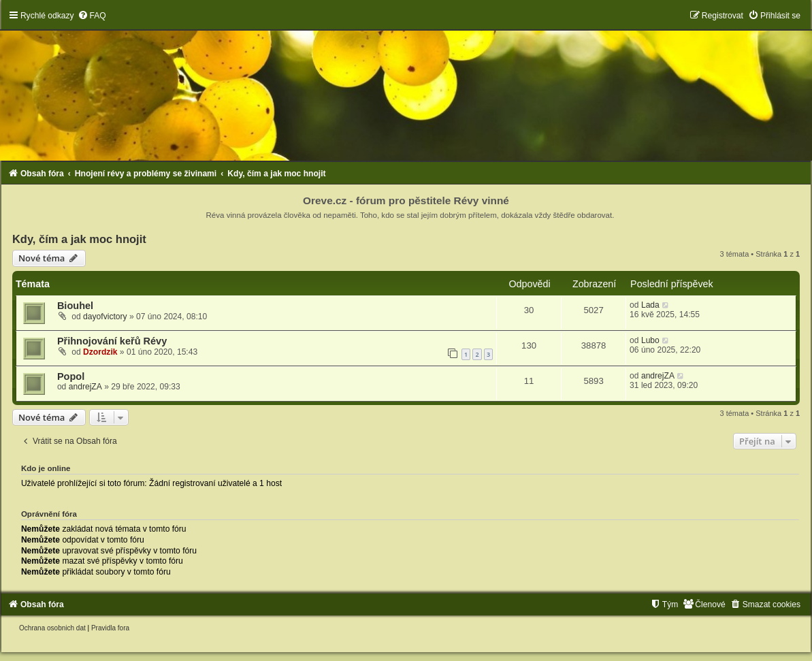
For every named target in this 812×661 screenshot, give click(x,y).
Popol (71, 376)
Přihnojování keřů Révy (112, 341)
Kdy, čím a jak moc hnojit (79, 239)
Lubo (650, 340)
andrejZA (85, 387)
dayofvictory (105, 317)
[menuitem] (92, 16)
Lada (650, 305)
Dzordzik (100, 352)
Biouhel (75, 306)
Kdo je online (46, 468)
